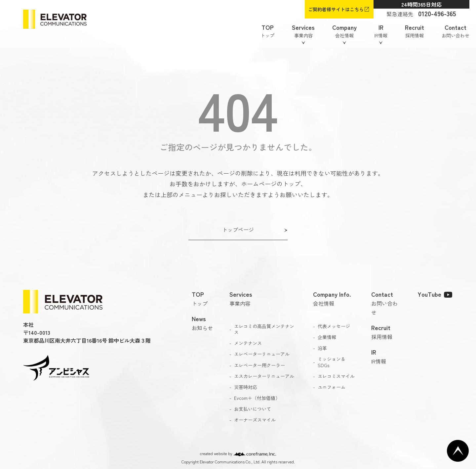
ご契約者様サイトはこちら (336, 9)
